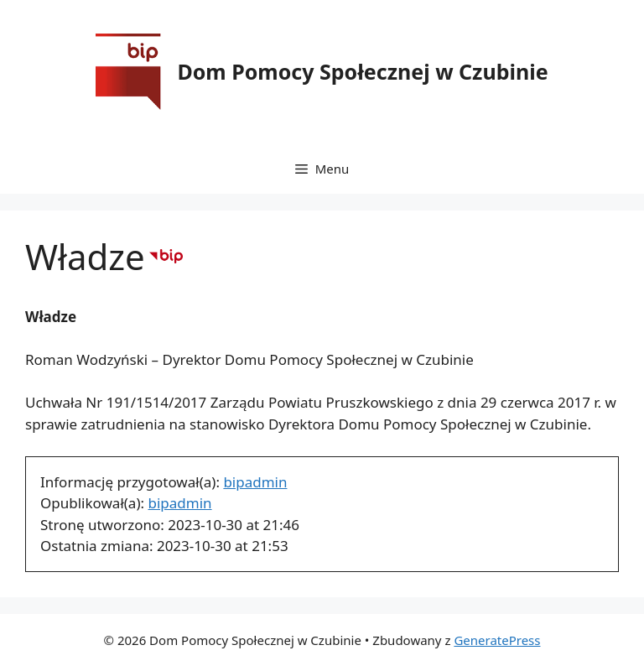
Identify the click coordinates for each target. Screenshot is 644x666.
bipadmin (255, 482)
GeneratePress (497, 640)
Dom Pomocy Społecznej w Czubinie (362, 71)
